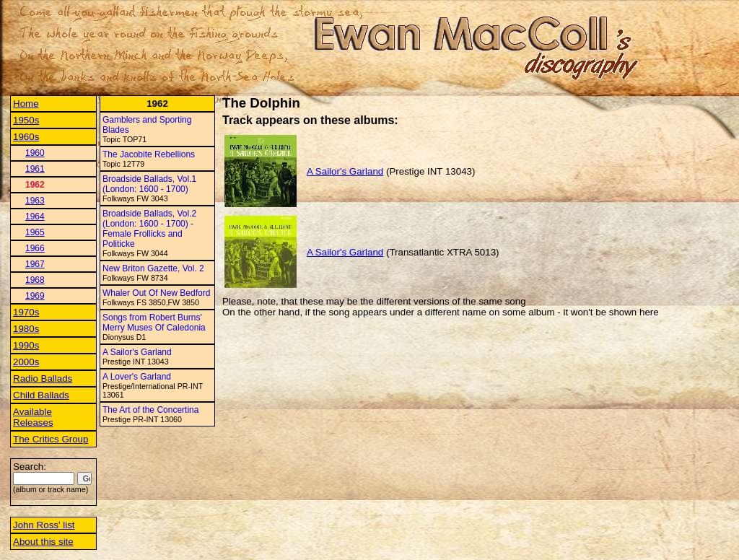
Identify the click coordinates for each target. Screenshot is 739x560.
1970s (26, 312)
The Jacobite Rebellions (149, 154)
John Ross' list (44, 525)
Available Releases (33, 417)
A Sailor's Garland (137, 352)
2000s (26, 362)
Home (26, 104)
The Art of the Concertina (150, 410)
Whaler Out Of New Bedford (156, 293)
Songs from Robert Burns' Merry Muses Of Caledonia (154, 323)
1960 (35, 153)
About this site (43, 542)
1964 (35, 216)
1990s (26, 345)
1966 (35, 248)
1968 (35, 280)
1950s (26, 120)
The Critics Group (51, 439)
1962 (35, 185)
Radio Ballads (43, 379)
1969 (35, 296)
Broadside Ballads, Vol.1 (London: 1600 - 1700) (149, 184)
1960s (26, 137)
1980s (26, 329)
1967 (35, 264)
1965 (35, 232)
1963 (35, 201)
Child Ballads (41, 395)
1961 (35, 169)
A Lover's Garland (137, 377)
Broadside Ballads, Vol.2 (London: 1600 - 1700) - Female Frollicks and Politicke (149, 229)
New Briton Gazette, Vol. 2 (153, 268)
